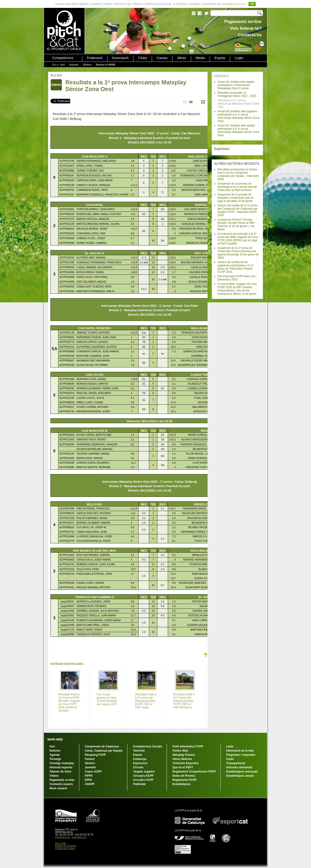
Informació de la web (240, 751)
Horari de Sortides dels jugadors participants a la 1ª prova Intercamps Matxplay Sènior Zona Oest (238, 116)
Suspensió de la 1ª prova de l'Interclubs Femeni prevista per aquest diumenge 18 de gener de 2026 (238, 253)
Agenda (55, 755)
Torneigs (55, 759)
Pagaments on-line (62, 780)
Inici (63, 65)
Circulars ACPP (143, 776)
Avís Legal (61, 843)
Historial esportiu (61, 767)
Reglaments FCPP (184, 780)
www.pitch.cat (79, 837)
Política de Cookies (65, 848)
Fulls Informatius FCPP (188, 746)
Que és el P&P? (183, 767)
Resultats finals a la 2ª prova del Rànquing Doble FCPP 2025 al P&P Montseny (184, 701)
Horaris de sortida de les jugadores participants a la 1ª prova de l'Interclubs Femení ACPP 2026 (236, 267)
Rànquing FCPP (95, 755)
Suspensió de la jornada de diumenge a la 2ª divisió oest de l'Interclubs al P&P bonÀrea (237, 187)
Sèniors (87, 65)
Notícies (74, 65)
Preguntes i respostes (241, 755)
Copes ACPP (93, 772)
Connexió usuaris (61, 784)
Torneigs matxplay (62, 763)
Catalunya (140, 759)
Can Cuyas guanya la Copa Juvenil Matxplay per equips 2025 (107, 699)
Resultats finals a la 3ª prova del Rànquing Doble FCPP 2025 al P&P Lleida (146, 701)
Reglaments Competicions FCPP (194, 772)
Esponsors (140, 763)
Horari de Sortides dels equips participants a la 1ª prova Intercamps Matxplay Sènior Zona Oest (238, 130)
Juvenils (90, 767)
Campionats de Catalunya (102, 746)
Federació (95, 58)
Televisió (139, 751)
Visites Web (180, 751)
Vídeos (54, 776)
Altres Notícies (182, 759)
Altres (182, 58)
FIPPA (89, 776)
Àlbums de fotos (60, 772)
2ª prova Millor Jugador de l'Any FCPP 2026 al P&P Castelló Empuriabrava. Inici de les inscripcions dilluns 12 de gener (237, 289)
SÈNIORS (221, 76)
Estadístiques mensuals (242, 772)
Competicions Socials (147, 746)
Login (239, 58)
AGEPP (90, 784)
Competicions (63, 58)
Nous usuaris (58, 788)
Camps (162, 58)
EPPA (89, 780)
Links (230, 746)
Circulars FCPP (143, 780)
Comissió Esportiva (185, 763)
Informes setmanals (239, 767)
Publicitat (139, 784)
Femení (90, 759)
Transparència (236, 763)
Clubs (142, 58)
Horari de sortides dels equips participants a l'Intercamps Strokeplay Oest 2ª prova (236, 85)
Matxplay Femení (184, 755)
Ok (252, 4)
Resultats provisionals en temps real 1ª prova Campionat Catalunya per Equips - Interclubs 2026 (238, 174)
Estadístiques (182, 784)
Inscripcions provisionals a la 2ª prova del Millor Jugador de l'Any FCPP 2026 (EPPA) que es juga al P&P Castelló (238, 239)
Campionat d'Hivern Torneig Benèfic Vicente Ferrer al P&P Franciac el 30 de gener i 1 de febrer (236, 224)
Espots (220, 58)
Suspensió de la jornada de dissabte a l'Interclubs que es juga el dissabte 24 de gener (235, 198)
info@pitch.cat (63, 837)
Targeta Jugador (144, 772)
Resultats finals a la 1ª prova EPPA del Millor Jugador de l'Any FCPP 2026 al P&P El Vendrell (69, 703)
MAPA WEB (55, 739)
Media (200, 58)
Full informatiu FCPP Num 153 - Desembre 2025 (237, 278)
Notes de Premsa (184, 776)
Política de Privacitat (66, 846)
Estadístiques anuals (240, 776)
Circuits (138, 767)
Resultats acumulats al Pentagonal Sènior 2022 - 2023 (237, 94)
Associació (120, 58)
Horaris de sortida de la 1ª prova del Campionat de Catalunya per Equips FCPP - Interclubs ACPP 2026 (238, 210)
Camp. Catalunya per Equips (104, 751)
